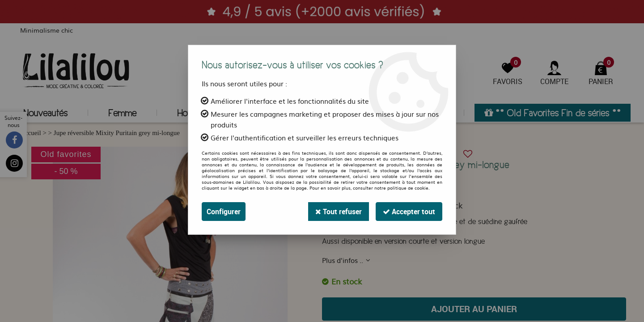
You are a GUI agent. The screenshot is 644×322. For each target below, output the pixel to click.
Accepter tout (409, 212)
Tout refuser (339, 212)
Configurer (224, 212)
